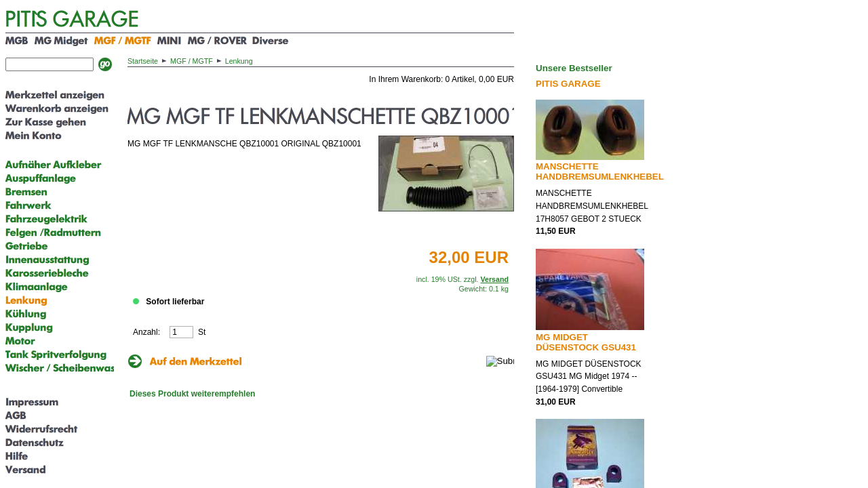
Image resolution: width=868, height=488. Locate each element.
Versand (495, 279)
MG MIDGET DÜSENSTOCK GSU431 (586, 342)
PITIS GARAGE (568, 84)
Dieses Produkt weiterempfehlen (192, 394)
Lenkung (239, 61)
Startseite (143, 61)
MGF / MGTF (192, 61)
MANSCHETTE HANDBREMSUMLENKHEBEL (600, 171)
